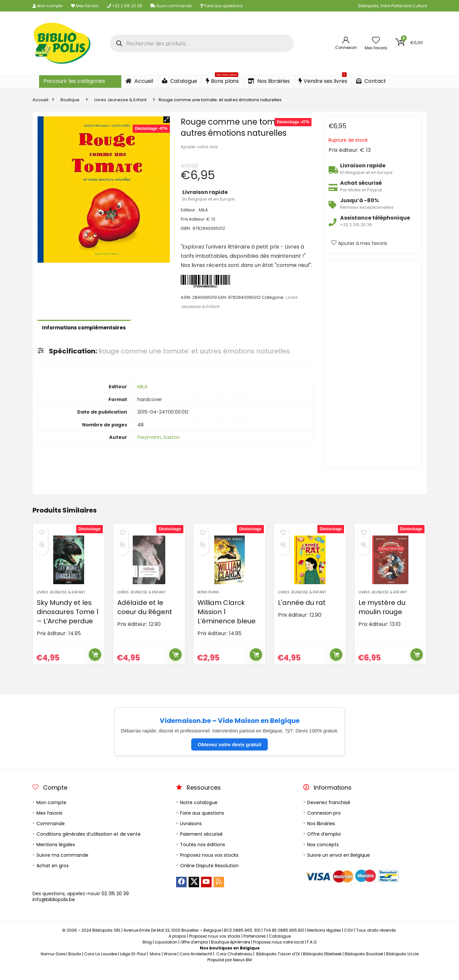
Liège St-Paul (133, 964)
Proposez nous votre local (278, 953)
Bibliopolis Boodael (364, 964)
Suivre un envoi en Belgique (339, 866)
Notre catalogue (199, 813)
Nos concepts (323, 855)
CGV (349, 941)
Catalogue (180, 81)
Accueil (139, 81)
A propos (177, 947)
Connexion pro (324, 824)
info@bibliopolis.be (54, 910)
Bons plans (222, 80)
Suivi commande (171, 6)
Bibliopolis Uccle (402, 964)
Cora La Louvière (101, 964)
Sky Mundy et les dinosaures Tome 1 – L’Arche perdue (68, 622)
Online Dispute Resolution (209, 876)
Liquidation (166, 953)
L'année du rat (302, 613)
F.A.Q (312, 953)
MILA (142, 387)
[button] (167, 120)
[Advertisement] (373, 364)
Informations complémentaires (84, 328)
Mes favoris (85, 6)
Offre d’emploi (324, 845)
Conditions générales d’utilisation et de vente (89, 845)
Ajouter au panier (95, 665)
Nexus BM (242, 970)
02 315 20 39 (115, 904)
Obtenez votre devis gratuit (229, 755)
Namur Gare (53, 964)
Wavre (170, 964)
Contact (371, 81)
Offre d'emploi (194, 953)
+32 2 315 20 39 (125, 6)
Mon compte (47, 6)
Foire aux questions (221, 6)
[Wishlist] (376, 41)
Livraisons (191, 834)
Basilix (75, 964)
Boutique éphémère (230, 953)
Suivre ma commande (62, 866)
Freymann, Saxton (159, 437)
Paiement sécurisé (201, 845)
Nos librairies (269, 81)
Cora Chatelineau (234, 964)
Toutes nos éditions (203, 855)
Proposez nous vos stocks (209, 866)
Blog (147, 953)
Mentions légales (56, 855)
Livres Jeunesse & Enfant (120, 100)
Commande (51, 834)
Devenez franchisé (329, 813)
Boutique (70, 100)
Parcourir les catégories (74, 81)
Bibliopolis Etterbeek (322, 964)
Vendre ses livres (323, 80)
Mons (155, 964)
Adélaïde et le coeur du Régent (145, 618)
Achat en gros (53, 876)
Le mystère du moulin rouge (382, 618)
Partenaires (255, 947)
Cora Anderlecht (196, 964)
